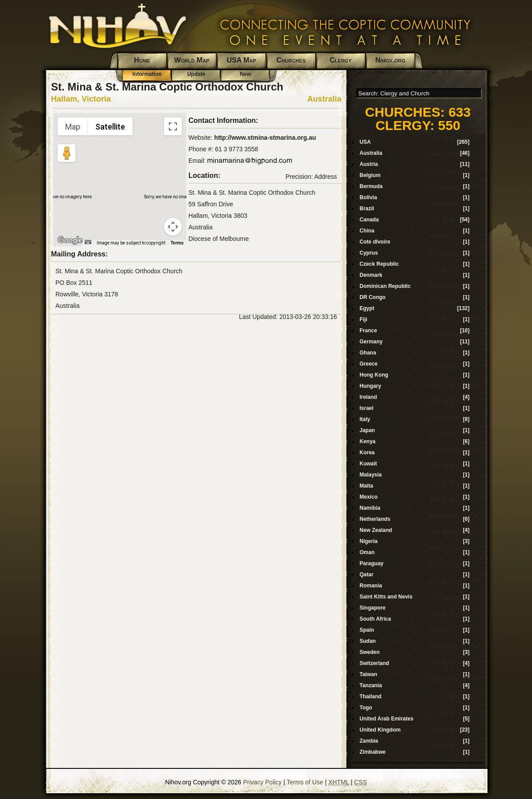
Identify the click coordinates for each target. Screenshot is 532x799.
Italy (365, 419)
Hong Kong (374, 375)
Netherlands (375, 519)
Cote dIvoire (375, 242)
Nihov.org (391, 60)
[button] (120, 174)
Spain (367, 630)
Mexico (369, 497)
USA (365, 142)
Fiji (363, 319)
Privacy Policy (262, 782)
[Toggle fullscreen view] (173, 126)
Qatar (366, 575)
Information (147, 74)
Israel (366, 408)
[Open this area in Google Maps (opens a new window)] (70, 240)
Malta (366, 486)
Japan (367, 430)
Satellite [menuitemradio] (110, 127)
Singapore (373, 608)
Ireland (368, 397)
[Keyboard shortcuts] (88, 242)
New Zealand (376, 530)
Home (142, 60)
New (245, 74)
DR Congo (373, 297)
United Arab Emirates (387, 719)
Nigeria (369, 541)
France (368, 331)
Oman (367, 552)
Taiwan (368, 674)
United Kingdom (380, 730)
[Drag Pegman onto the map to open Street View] (66, 153)
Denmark (371, 275)
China (367, 231)
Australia (324, 99)
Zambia (369, 741)
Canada (369, 220)
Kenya (368, 441)
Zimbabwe (373, 752)
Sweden (370, 652)
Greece (369, 364)
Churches (291, 60)
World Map (192, 60)
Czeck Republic (379, 264)
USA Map (241, 60)
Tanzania (371, 685)
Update (196, 74)
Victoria (96, 99)
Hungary (370, 386)
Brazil (367, 209)
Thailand (370, 697)
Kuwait (368, 464)
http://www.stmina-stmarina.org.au (265, 138)
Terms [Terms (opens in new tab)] (177, 243)
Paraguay (372, 563)
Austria (369, 164)
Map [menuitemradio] (73, 127)
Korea (367, 453)
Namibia (370, 508)
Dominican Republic (385, 286)
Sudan (368, 641)
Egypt (367, 308)
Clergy (341, 60)
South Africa (375, 619)
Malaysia (371, 475)
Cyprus (369, 253)
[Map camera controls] (173, 227)
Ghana (368, 353)
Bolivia (368, 197)
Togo (366, 708)
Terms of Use (305, 782)
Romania (371, 586)
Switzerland (374, 663)
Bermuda (371, 186)
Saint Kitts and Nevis (386, 597)
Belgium (370, 175)
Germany (371, 342)
